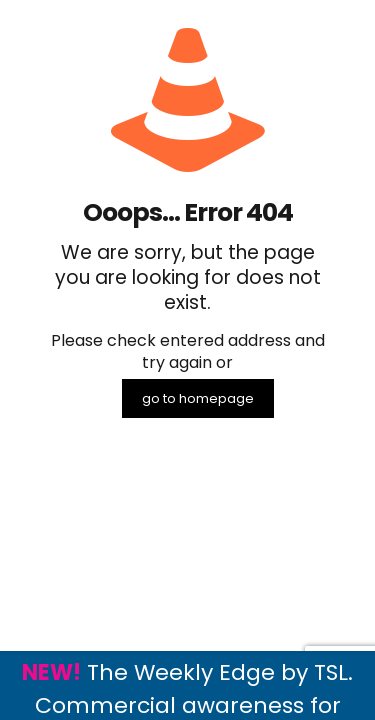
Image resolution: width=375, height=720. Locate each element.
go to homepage (198, 398)
